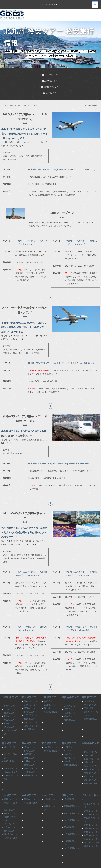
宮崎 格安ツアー (11, 822)
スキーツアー (49, 787)
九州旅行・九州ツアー (15, 97)
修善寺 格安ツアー (32, 767)
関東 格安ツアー (90, 689)
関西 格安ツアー (70, 735)
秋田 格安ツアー (31, 700)
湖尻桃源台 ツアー (12, 763)
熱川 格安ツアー (31, 749)
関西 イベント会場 (92, 823)
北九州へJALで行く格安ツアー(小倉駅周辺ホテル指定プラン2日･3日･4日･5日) (62, 161)
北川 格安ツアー (31, 753)
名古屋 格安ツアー (52, 739)
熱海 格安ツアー (31, 739)
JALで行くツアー (50, 66)
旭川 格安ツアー (11, 708)
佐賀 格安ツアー (11, 801)
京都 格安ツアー (71, 746)
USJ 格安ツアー (71, 742)
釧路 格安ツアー (11, 715)
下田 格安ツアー (31, 763)
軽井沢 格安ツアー (72, 711)
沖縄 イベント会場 (92, 837)
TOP (5, 97)
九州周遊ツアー (50, 84)
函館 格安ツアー (11, 704)
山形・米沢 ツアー (32, 714)
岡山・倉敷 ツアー (92, 743)
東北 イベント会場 (92, 802)
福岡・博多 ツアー (12, 791)
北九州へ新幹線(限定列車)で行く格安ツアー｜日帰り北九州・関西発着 (58, 455)
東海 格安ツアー (50, 735)
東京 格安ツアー (91, 693)
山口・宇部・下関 (92, 750)
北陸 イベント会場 (92, 806)
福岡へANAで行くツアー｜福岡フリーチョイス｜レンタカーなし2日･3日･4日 (61, 354)
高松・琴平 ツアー (92, 761)
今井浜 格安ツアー (32, 760)
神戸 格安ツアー (71, 749)
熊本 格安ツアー (11, 815)
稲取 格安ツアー (31, 756)
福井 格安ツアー (51, 700)
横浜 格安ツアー (91, 696)
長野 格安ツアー (71, 704)
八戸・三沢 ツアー (32, 696)
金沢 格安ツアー (51, 693)
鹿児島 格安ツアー (12, 826)
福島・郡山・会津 (32, 717)
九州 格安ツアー (10, 787)
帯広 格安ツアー (11, 711)
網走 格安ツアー (11, 718)
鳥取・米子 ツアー (92, 754)
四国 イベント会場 (92, 830)
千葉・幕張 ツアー (92, 700)
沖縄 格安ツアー (30, 787)
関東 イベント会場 (92, 816)
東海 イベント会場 (92, 820)
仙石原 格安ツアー (12, 760)
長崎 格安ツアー (11, 805)
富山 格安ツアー (51, 696)
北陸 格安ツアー (50, 689)
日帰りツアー (69, 787)
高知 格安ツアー (91, 771)
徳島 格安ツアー (91, 764)
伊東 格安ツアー (31, 742)
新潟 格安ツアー (71, 697)
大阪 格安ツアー (71, 739)
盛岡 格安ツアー (31, 703)
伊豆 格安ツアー (30, 735)
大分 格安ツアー (11, 819)
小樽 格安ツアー (11, 701)
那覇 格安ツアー (31, 791)
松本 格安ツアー (71, 708)
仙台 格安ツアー (31, 710)
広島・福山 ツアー (92, 747)
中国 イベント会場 (92, 827)
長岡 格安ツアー (71, 701)
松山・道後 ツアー (92, 768)
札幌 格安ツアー (11, 697)
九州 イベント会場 (92, 834)
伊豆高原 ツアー (31, 746)
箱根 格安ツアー (10, 735)
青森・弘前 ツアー (32, 693)
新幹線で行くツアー (50, 78)
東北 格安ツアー (30, 689)
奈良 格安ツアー (71, 753)
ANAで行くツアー (50, 72)
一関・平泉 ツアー (32, 707)
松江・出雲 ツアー (92, 757)
